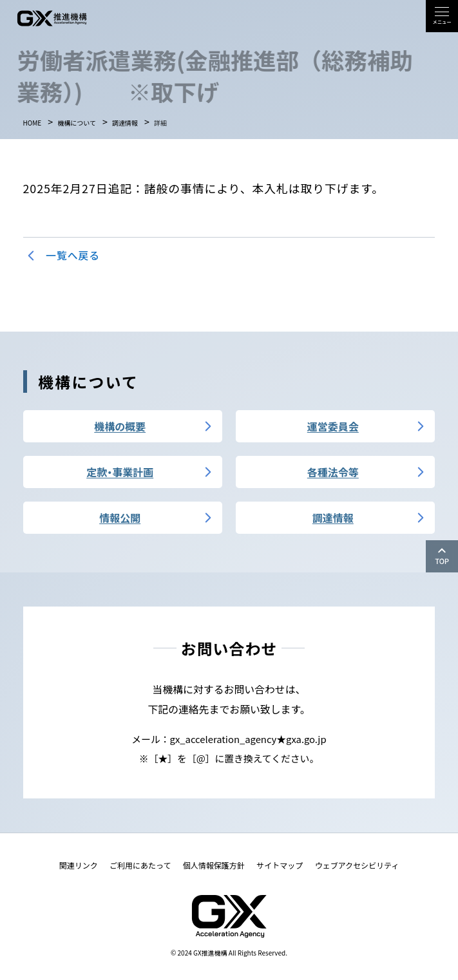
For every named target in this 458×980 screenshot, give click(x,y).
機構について (77, 123)
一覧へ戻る (73, 255)
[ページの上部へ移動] (442, 556)
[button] (442, 16)
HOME (33, 123)
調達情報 (125, 123)
